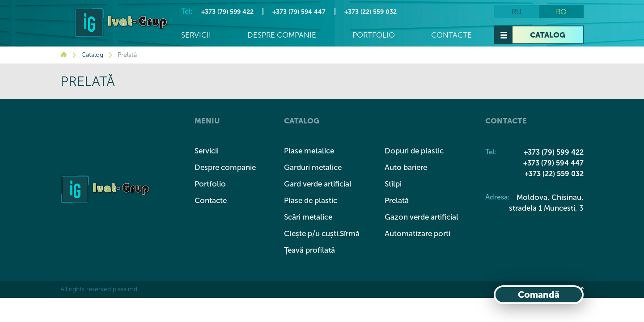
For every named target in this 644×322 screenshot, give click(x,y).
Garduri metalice (313, 167)
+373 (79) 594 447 (299, 12)
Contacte (451, 35)
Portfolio (374, 35)
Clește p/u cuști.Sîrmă (322, 233)
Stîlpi (393, 184)
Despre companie (282, 35)
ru (517, 12)
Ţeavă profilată (309, 250)
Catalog (548, 35)
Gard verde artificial (318, 184)
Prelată (397, 200)
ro (561, 12)
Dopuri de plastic (414, 151)
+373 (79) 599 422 (227, 12)
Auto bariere (406, 167)
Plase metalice (309, 151)
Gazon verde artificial (422, 217)
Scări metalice (308, 217)
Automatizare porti (417, 233)
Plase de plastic (311, 200)
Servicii (196, 35)
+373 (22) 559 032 (371, 12)
